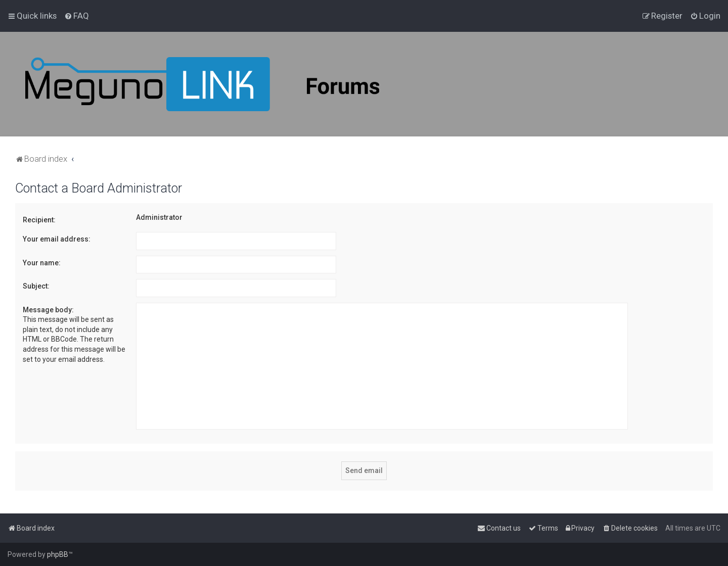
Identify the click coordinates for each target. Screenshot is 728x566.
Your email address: (57, 239)
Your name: (42, 263)
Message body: (48, 310)
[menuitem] (77, 16)
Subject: (36, 286)
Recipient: (39, 220)
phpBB (58, 554)
